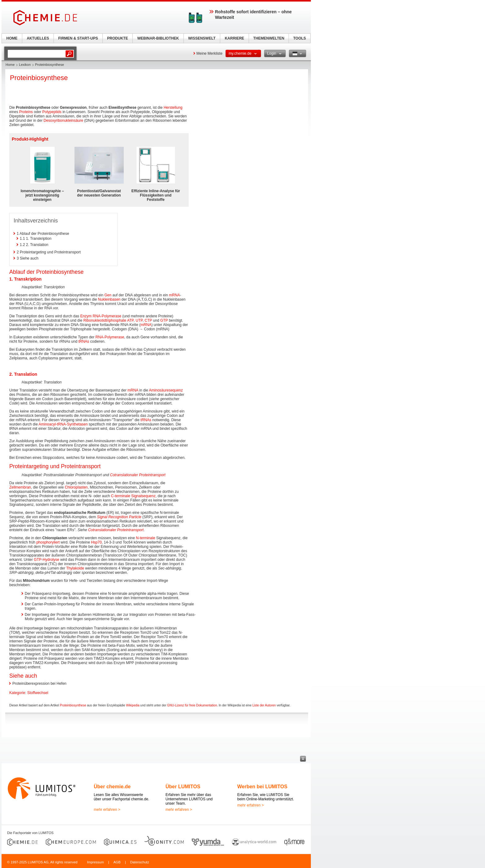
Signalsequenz (143, 496)
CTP (148, 320)
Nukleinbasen (109, 299)
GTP (164, 320)
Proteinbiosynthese (73, 705)
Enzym (86, 316)
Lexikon (25, 65)
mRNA (174, 295)
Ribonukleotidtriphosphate (105, 320)
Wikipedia (133, 705)
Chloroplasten (76, 487)
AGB (117, 862)
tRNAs (84, 341)
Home (10, 65)
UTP (139, 320)
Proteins (26, 112)
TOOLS (300, 38)
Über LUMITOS (183, 787)
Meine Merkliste (209, 53)
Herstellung (173, 108)
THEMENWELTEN (269, 38)
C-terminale (121, 496)
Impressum (95, 862)
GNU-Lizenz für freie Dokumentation (192, 705)
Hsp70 (96, 542)
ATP (130, 320)
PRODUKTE (117, 38)
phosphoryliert (48, 542)
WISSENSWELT (202, 38)
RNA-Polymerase (107, 316)
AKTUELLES (38, 38)
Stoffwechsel (38, 693)
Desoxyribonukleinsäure (63, 121)
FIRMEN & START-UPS (78, 38)
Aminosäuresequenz (166, 390)
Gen (108, 295)
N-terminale (146, 538)
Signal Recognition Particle (119, 517)
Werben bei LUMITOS (262, 787)
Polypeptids (52, 112)
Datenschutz (140, 862)
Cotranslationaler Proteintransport (138, 475)
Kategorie (17, 693)
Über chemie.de (112, 787)
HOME (12, 38)
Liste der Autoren (264, 705)
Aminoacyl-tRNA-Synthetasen (63, 424)
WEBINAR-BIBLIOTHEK (158, 38)
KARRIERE (235, 38)
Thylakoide (75, 568)
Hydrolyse (51, 560)
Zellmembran (20, 487)
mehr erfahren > (107, 810)
